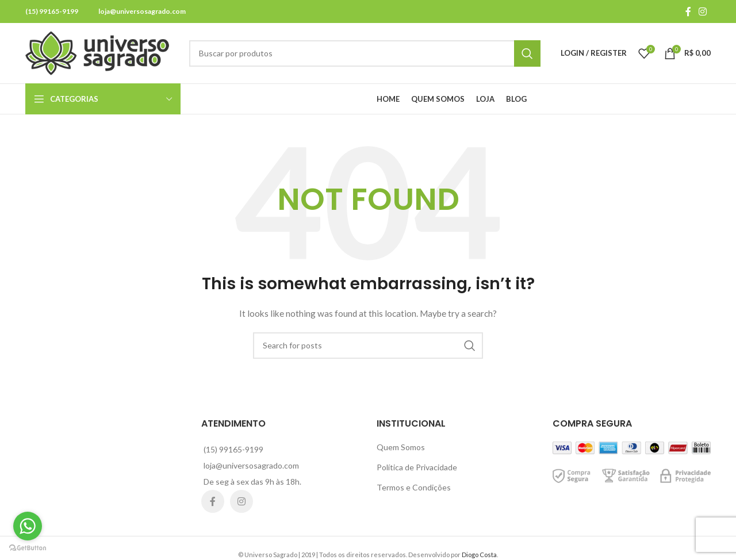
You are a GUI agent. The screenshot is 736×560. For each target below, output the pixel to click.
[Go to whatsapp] (28, 526)
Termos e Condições (414, 487)
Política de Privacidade (417, 467)
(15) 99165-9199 (52, 11)
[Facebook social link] (688, 11)
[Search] (365, 53)
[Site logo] (97, 52)
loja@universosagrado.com (142, 11)
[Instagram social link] (703, 11)
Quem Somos (401, 447)
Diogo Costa (479, 555)
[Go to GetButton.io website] (28, 548)
